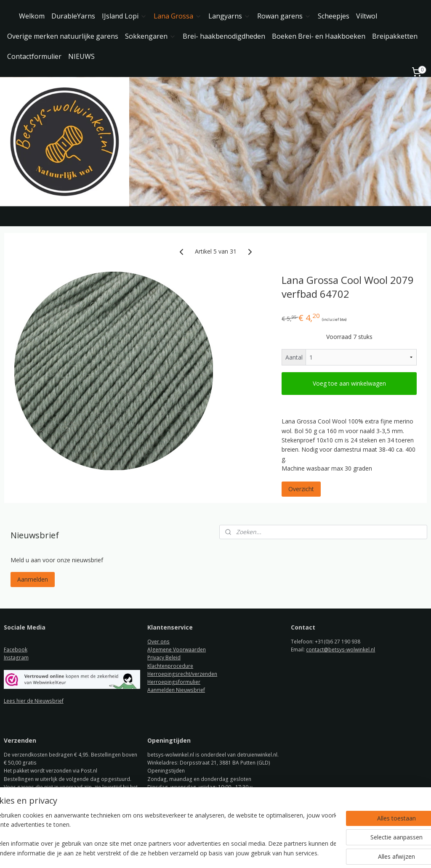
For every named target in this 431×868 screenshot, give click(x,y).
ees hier (17, 701)
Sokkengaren (150, 36)
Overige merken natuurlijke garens (63, 36)
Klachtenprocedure (170, 666)
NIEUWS (81, 56)
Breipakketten (395, 36)
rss (208, 853)
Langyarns (229, 16)
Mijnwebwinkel (313, 853)
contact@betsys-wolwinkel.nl (341, 650)
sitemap (190, 853)
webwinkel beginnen (240, 853)
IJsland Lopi (124, 16)
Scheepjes (334, 16)
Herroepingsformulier (174, 682)
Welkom (32, 16)
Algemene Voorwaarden (177, 650)
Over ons (158, 642)
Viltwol (367, 16)
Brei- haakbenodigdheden (224, 36)
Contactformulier (34, 56)
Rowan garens (284, 16)
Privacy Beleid (164, 658)
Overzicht (301, 489)
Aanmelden (33, 579)
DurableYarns (73, 16)
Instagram (16, 658)
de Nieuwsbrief (45, 701)
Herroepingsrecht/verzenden (182, 674)
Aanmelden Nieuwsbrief (176, 690)
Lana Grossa (178, 16)
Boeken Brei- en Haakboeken (319, 36)
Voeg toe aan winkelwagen (349, 383)
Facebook (16, 650)
